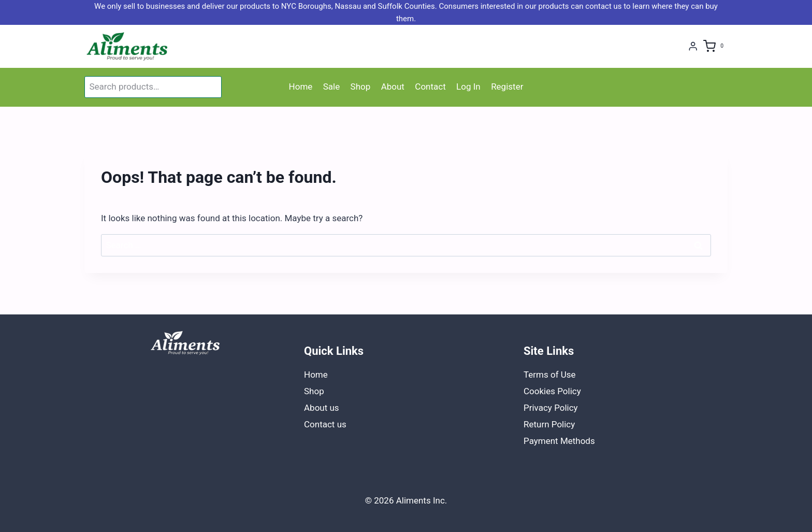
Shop (361, 87)
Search (212, 87)
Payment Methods (559, 441)
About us (322, 408)
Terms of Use (550, 375)
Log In (468, 87)
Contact (430, 87)
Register (507, 87)
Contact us (325, 424)
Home (301, 87)
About (393, 87)
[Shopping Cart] (715, 46)
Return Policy (549, 424)
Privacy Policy (551, 408)
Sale (332, 87)
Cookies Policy (552, 391)
